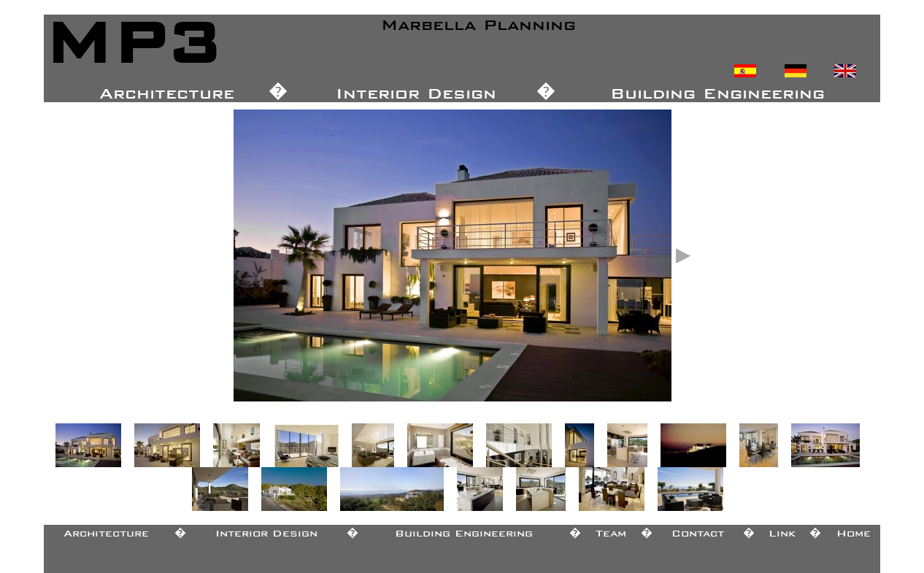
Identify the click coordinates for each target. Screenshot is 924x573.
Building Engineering (464, 531)
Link (782, 531)
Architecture (106, 531)
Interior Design (266, 531)
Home (854, 531)
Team (611, 531)
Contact (698, 531)
